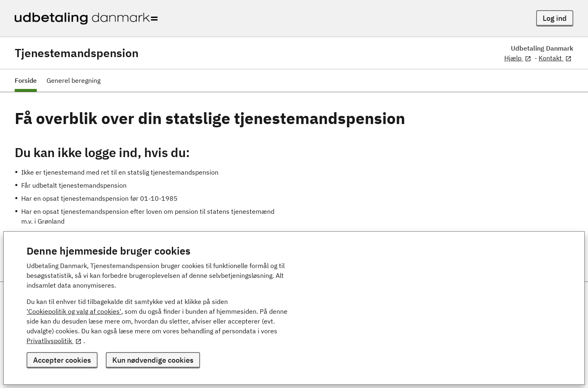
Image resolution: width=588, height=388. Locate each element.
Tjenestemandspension (77, 53)
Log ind (555, 18)
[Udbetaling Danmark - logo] (86, 18)
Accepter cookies (62, 360)
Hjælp (518, 58)
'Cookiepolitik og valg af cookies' (74, 311)
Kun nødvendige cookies (153, 360)
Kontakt (555, 58)
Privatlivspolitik (54, 341)
